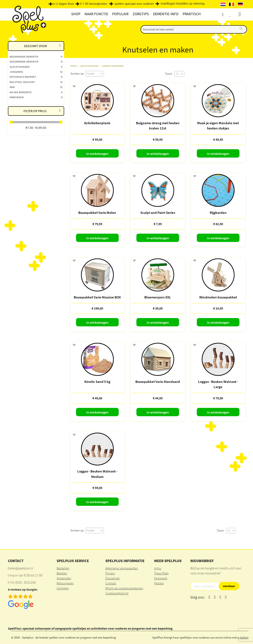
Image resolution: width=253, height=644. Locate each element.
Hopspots (161, 578)
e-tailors (243, 637)
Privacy (110, 573)
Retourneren (65, 583)
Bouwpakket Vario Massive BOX (97, 297)
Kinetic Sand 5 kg (97, 382)
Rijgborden (218, 213)
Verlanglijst (234, 14)
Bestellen (63, 568)
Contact (111, 583)
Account (226, 14)
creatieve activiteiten (113, 66)
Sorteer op (77, 73)
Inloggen (63, 588)
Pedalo (159, 583)
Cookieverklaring (117, 593)
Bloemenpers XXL (158, 297)
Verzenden (64, 578)
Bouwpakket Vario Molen (97, 213)
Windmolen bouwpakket (218, 297)
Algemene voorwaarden (122, 568)
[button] (74, 86)
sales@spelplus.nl (21, 568)
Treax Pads (161, 573)
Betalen (62, 573)
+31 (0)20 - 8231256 (23, 582)
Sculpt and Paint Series (158, 213)
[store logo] (29, 19)
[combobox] (194, 29)
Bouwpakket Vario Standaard (158, 382)
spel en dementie (89, 66)
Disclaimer (113, 578)
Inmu (158, 568)
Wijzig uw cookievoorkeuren (124, 588)
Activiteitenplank (97, 123)
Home (74, 66)
